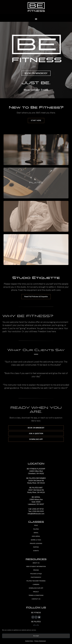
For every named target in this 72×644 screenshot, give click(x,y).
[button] (36, 19)
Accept (36, 636)
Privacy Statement (40, 641)
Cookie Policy (29, 641)
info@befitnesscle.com (36, 514)
